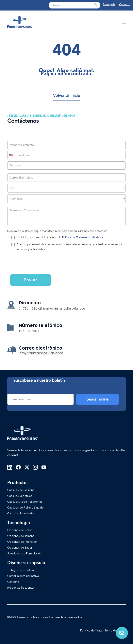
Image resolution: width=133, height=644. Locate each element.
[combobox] (12, 155)
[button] (95, 5)
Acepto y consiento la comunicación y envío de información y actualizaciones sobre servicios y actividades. (69, 247)
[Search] (74, 5)
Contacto (125, 4)
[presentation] (35, 265)
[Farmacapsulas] (20, 22)
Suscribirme (98, 399)
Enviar (31, 280)
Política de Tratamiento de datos (83, 237)
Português (109, 4)
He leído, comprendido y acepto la (60, 237)
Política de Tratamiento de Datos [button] (103, 630)
